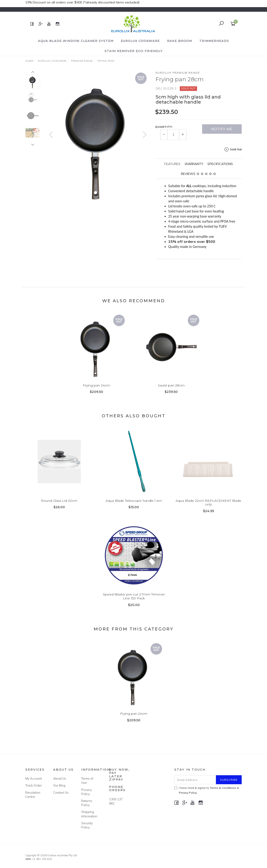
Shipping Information (89, 814)
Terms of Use (87, 781)
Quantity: (164, 127)
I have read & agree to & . (207, 790)
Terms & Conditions (223, 788)
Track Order (34, 785)
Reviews (199, 174)
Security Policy (87, 825)
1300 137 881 (116, 801)
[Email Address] (195, 780)
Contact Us (61, 793)
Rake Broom (180, 41)
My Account (34, 778)
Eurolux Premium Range (178, 73)
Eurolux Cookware (140, 41)
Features (172, 164)
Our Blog (59, 785)
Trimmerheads (214, 41)
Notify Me (222, 129)
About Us (60, 778)
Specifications (220, 164)
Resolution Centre (33, 795)
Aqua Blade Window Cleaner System (76, 41)
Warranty (194, 164)
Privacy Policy (87, 792)
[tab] (172, 164)
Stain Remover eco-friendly (134, 51)
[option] (98, 138)
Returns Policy (87, 803)
